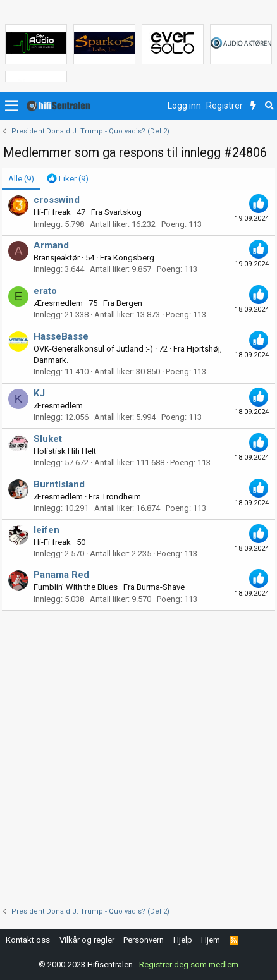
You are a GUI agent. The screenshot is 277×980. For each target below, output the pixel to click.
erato (45, 291)
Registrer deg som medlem (189, 965)
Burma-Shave (161, 587)
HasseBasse (61, 336)
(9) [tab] (21, 179)
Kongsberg (134, 258)
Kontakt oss (28, 940)
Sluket (48, 439)
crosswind (57, 200)
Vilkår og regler (87, 940)
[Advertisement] (138, 756)
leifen (46, 530)
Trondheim (121, 497)
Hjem (211, 940)
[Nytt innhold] (253, 106)
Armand (51, 245)
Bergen (129, 303)
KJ (39, 393)
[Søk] (269, 106)
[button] (12, 106)
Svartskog (123, 212)
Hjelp (183, 940)
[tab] (68, 179)
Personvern (144, 940)
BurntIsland (59, 484)
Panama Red (61, 575)
